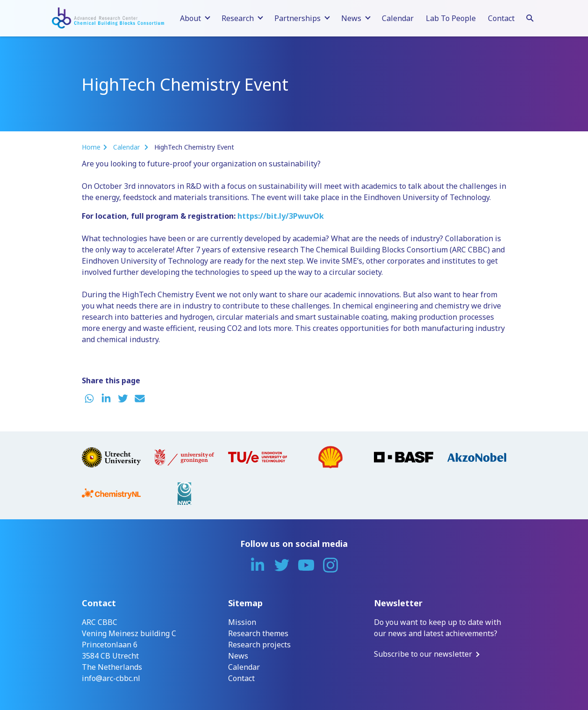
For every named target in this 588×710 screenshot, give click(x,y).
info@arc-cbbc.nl (111, 678)
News (238, 656)
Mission (242, 622)
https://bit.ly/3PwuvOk (281, 216)
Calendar (398, 18)
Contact (501, 18)
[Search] (530, 17)
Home (91, 147)
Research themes (258, 633)
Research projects (259, 645)
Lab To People (451, 18)
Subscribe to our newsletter (423, 654)
